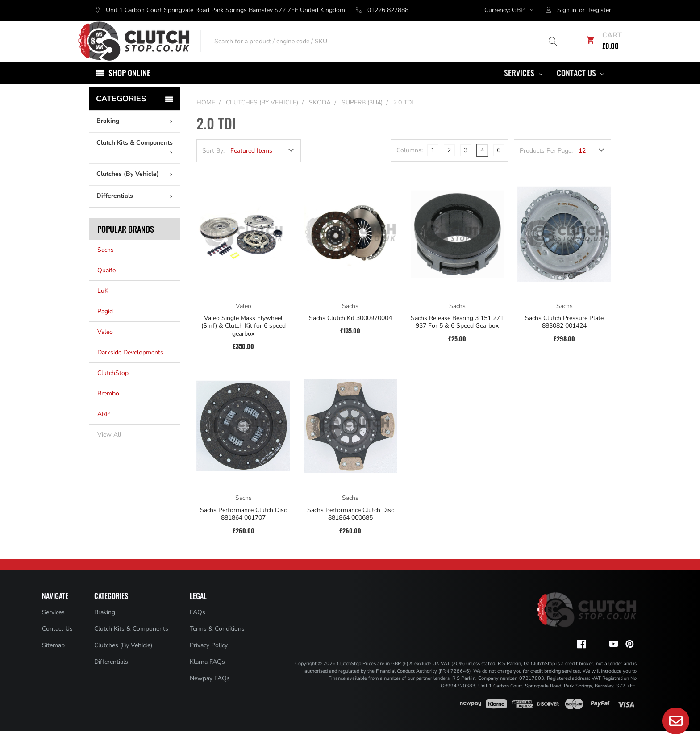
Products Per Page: (546, 165)
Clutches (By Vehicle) (136, 188)
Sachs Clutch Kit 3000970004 (350, 333)
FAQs (198, 626)
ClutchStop (113, 387)
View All (109, 449)
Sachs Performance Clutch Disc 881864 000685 (350, 528)
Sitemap (53, 660)
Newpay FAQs (210, 693)
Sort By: (213, 165)
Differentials (136, 210)
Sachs (106, 264)
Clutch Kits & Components (136, 161)
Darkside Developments (130, 367)
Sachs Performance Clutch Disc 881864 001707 (243, 528)
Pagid (105, 326)
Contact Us (580, 87)
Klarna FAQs (207, 676)
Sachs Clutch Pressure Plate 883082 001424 (564, 336)
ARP (104, 428)
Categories (121, 113)
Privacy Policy (209, 660)
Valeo (105, 346)
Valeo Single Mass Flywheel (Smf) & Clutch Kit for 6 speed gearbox (244, 340)
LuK (103, 305)
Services (523, 87)
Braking (136, 135)
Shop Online (129, 87)
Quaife (106, 285)
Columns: (410, 164)
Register (600, 10)
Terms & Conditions (217, 643)
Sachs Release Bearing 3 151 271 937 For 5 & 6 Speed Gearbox (457, 336)
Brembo (108, 408)
